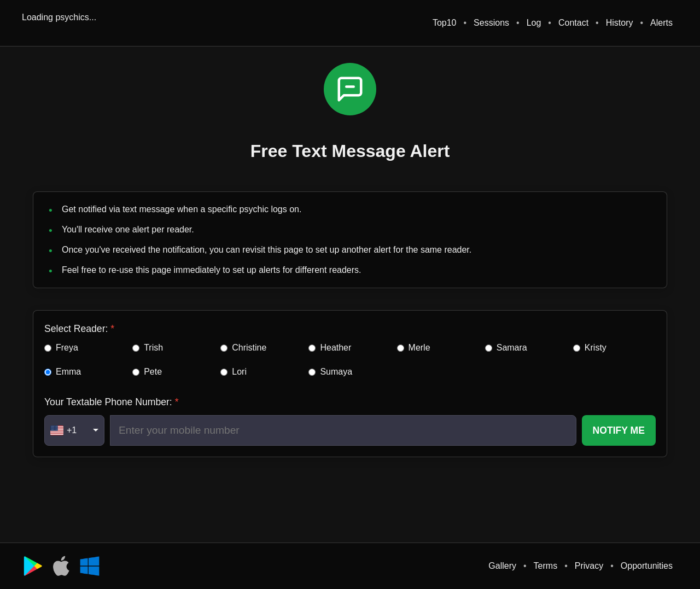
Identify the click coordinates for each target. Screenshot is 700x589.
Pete (153, 372)
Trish (153, 348)
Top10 (445, 23)
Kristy (596, 348)
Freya (67, 348)
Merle (419, 348)
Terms (546, 566)
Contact (573, 23)
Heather (336, 348)
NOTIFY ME (619, 430)
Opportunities (647, 566)
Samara (512, 348)
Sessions (491, 23)
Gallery (502, 566)
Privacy (589, 566)
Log (534, 23)
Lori (239, 372)
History (620, 23)
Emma (68, 372)
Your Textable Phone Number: (108, 402)
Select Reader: (76, 329)
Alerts (661, 23)
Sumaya (336, 372)
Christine (249, 348)
